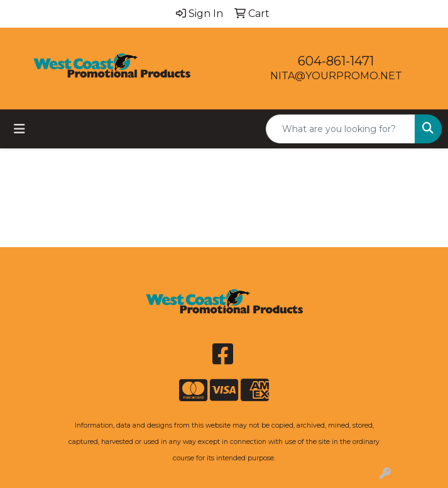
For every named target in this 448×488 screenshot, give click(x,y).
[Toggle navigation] (19, 129)
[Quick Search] (341, 129)
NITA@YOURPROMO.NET (336, 76)
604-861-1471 (336, 61)
